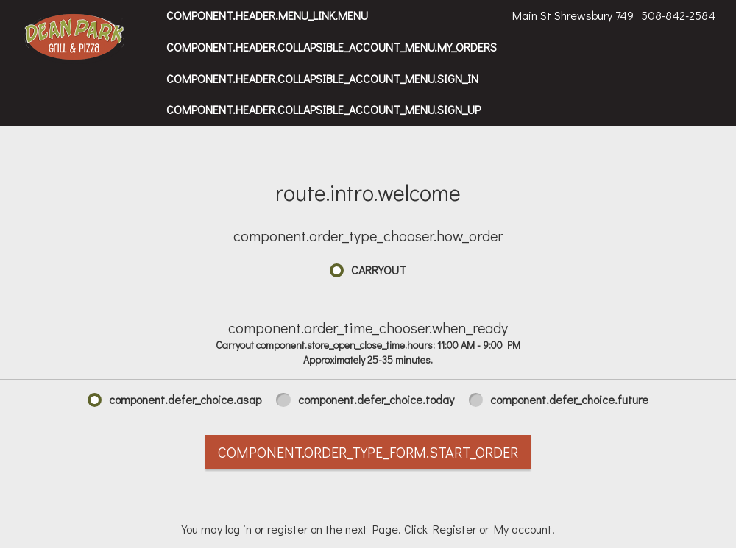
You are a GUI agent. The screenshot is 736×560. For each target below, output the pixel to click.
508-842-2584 (678, 15)
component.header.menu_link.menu (267, 15)
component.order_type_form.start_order (368, 452)
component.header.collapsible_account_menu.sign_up (323, 109)
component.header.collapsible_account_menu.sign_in (322, 78)
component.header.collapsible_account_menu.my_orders (332, 47)
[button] (75, 38)
